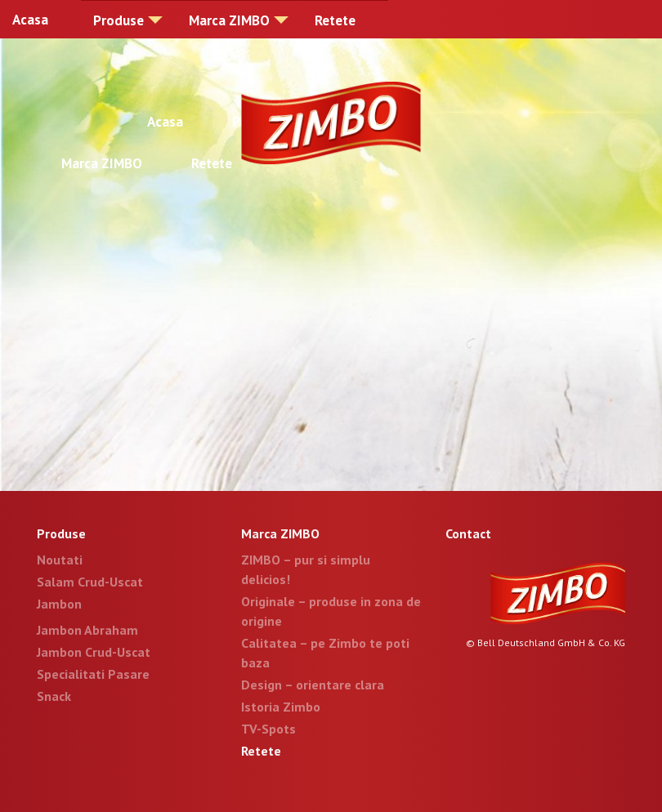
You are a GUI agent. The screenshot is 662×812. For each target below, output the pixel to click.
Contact (468, 533)
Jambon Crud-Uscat (94, 652)
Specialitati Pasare (93, 674)
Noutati (60, 560)
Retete (335, 20)
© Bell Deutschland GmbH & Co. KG (546, 642)
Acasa (30, 20)
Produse (119, 20)
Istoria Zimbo (281, 707)
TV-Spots (268, 729)
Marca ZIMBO (229, 20)
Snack (54, 696)
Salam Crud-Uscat (90, 582)
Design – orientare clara (313, 685)
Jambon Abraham (87, 630)
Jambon (59, 604)
